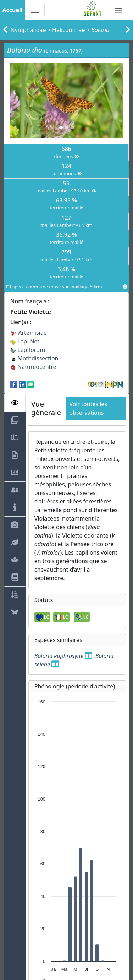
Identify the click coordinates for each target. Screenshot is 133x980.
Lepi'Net (25, 341)
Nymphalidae (28, 30)
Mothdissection (34, 358)
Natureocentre (33, 367)
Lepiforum (28, 350)
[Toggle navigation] (35, 10)
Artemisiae (29, 333)
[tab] (15, 403)
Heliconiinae (69, 30)
